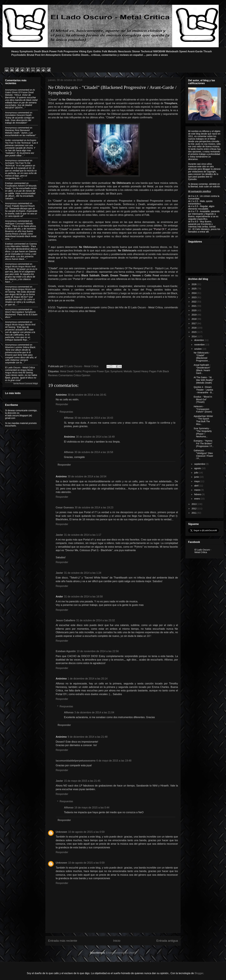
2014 (194, 336)
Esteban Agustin (66, 651)
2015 (194, 332)
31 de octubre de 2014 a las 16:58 (83, 597)
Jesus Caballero (65, 620)
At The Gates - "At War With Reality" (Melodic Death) (204, 380)
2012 (194, 509)
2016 (194, 328)
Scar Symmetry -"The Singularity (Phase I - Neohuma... (203, 432)
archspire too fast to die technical (21, 142)
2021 (194, 306)
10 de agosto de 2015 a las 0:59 (86, 832)
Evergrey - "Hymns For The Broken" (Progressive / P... (204, 443)
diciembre (199, 340)
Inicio (117, 941)
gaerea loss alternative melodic (21, 245)
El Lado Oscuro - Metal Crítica (203, 551)
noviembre (200, 345)
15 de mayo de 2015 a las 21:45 (82, 781)
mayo (197, 481)
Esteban (9, 183)
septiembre (200, 464)
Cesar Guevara (65, 507)
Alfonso (69, 418)
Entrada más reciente (63, 941)
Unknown (61, 832)
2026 (194, 284)
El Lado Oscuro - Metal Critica (20, 367)
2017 (194, 323)
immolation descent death (18, 115)
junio (197, 477)
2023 (194, 297)
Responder (62, 404)
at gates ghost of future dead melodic (20, 92)
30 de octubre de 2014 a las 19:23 (94, 507)
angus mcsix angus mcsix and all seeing (19, 371)
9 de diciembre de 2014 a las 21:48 (88, 737)
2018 (194, 319)
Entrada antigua (167, 941)
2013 (194, 504)
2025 (194, 289)
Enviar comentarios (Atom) (121, 953)
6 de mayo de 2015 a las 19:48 (114, 761)
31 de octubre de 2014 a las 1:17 (83, 535)
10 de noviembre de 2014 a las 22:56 (98, 651)
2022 (194, 302)
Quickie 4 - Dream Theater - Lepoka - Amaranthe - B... (204, 390)
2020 (194, 310)
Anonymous (11, 90)
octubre (198, 349)
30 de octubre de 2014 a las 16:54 (87, 476)
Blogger (199, 973)
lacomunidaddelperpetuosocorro (76, 761)
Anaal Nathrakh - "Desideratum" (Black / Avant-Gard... (202, 369)
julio (196, 473)
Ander (8, 140)
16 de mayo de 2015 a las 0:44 (92, 808)
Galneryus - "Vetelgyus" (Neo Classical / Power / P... (203, 454)
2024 (194, 293)
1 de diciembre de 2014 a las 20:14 (88, 679)
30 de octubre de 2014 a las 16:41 (87, 395)
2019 (194, 315)
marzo (198, 490)
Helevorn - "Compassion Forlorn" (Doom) (203, 409)
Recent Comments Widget (29, 384)
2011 (194, 513)
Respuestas (66, 412)
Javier (59, 535)
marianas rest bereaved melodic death (17, 132)
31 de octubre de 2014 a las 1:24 (83, 573)
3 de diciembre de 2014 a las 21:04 (94, 712)
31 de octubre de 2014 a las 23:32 (96, 620)
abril (197, 486)
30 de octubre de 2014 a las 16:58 (94, 452)
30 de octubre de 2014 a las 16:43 (94, 418)
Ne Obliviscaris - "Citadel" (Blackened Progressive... (202, 357)
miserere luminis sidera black (20, 347)
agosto (198, 468)
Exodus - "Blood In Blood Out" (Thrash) (203, 399)
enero (197, 499)
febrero (198, 494)
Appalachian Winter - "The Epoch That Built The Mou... (203, 420)
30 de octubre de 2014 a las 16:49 (95, 437)
